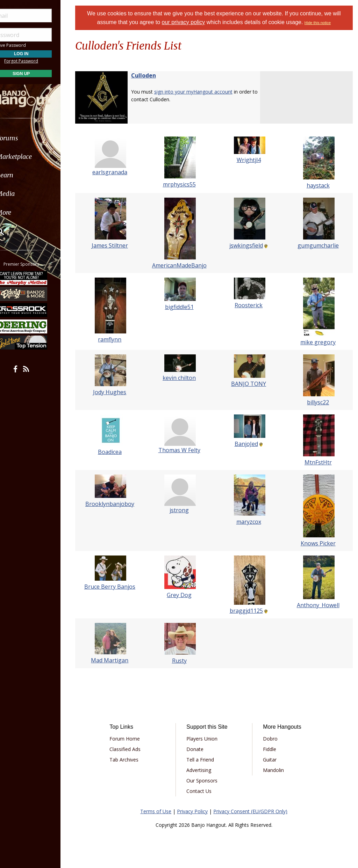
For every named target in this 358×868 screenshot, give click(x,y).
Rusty (185, 661)
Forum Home (133, 739)
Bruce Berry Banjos (117, 587)
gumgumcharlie (319, 245)
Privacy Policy (197, 811)
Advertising (205, 770)
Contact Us (205, 791)
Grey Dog (185, 595)
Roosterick (252, 305)
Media (24, 194)
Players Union (208, 739)
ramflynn (118, 339)
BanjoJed (249, 444)
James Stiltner (117, 245)
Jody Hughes (118, 392)
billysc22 (319, 402)
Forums (26, 138)
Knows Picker (319, 543)
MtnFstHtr (319, 462)
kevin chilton (185, 378)
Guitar (273, 760)
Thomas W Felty (185, 450)
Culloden (152, 75)
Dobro (273, 739)
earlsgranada (117, 172)
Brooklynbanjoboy (117, 504)
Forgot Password (39, 61)
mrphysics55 (185, 184)
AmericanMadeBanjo (185, 265)
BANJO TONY (252, 384)
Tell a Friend (206, 760)
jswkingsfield (250, 245)
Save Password (26, 45)
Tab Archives (132, 760)
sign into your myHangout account (202, 92)
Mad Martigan (118, 660)
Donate (201, 749)
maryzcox (252, 522)
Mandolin (277, 770)
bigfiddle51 (185, 307)
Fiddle (273, 749)
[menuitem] (39, 138)
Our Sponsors (208, 781)
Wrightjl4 (252, 160)
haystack (319, 185)
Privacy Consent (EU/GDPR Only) (255, 811)
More (22, 212)
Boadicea (117, 452)
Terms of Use (160, 811)
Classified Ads (133, 749)
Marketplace (32, 157)
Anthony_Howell (319, 605)
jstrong (185, 510)
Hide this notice (322, 23)
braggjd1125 (249, 611)
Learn (23, 175)
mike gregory (319, 342)
